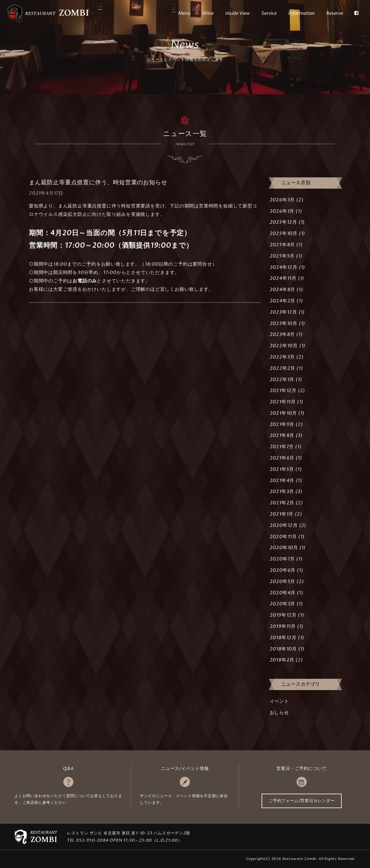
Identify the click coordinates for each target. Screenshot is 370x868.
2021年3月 (282, 492)
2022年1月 (282, 380)
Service (269, 13)
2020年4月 (283, 593)
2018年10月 (283, 649)
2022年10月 (284, 346)
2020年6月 (283, 570)
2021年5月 (282, 469)
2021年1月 (282, 514)
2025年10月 (284, 233)
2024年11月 (283, 278)
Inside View (237, 13)
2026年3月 (282, 200)
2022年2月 (283, 368)
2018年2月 (282, 660)
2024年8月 (283, 290)
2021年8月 (282, 435)
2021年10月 (283, 413)
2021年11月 (283, 402)
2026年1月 (282, 211)
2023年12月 (283, 312)
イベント (279, 701)
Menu (184, 13)
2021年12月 (283, 391)
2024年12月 (284, 267)
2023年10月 (284, 323)
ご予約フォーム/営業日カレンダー (302, 801)
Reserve (335, 13)
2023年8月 (282, 334)
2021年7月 (282, 447)
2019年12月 (283, 615)
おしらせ (279, 713)
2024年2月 (283, 301)
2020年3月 (283, 604)
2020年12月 (284, 525)
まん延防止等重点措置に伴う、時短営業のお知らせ (98, 182)
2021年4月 (282, 481)
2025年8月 (282, 245)
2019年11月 (283, 626)
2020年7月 (282, 559)
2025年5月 (282, 256)
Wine (208, 13)
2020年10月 (284, 548)
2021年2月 (282, 503)
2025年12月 (283, 222)
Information (301, 13)
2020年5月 (283, 582)
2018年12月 (283, 638)
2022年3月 (282, 357)
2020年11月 (283, 537)
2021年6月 (282, 458)
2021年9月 (282, 424)
